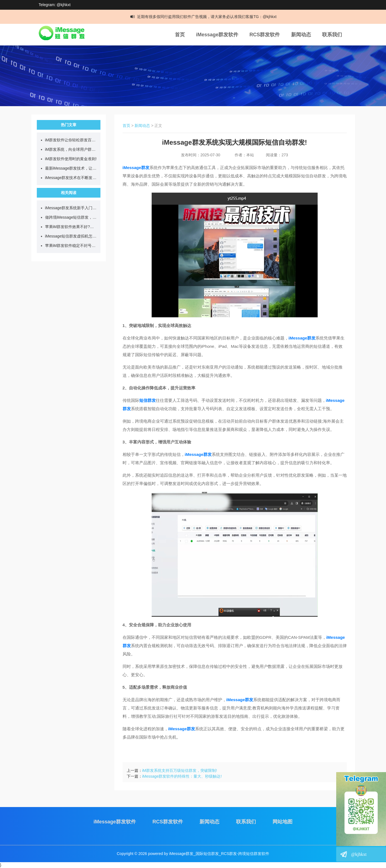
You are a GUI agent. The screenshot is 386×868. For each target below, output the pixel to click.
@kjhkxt (359, 854)
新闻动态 (301, 35)
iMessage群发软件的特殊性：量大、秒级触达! (182, 776)
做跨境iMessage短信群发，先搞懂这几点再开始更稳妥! (71, 217)
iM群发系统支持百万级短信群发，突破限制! (180, 770)
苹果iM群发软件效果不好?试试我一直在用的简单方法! (71, 227)
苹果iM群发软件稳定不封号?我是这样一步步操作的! (71, 246)
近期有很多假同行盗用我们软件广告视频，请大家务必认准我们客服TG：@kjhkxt (209, 17)
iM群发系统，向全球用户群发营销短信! (71, 149)
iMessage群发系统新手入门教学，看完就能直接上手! (71, 208)
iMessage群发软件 (217, 35)
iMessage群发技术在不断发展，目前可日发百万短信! (71, 178)
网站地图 (283, 822)
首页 (180, 35)
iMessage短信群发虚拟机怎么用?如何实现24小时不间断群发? (71, 236)
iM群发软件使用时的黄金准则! (71, 159)
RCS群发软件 (265, 35)
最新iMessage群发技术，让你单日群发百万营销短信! (71, 168)
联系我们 (332, 35)
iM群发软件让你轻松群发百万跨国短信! (71, 140)
